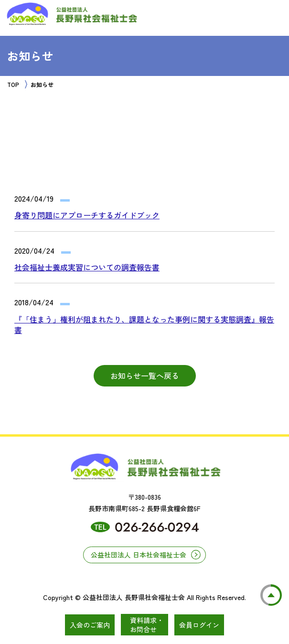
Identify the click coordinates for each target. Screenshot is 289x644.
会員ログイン (199, 625)
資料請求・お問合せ (147, 625)
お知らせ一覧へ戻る (145, 376)
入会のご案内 (90, 625)
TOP (13, 84)
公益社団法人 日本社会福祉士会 (139, 555)
